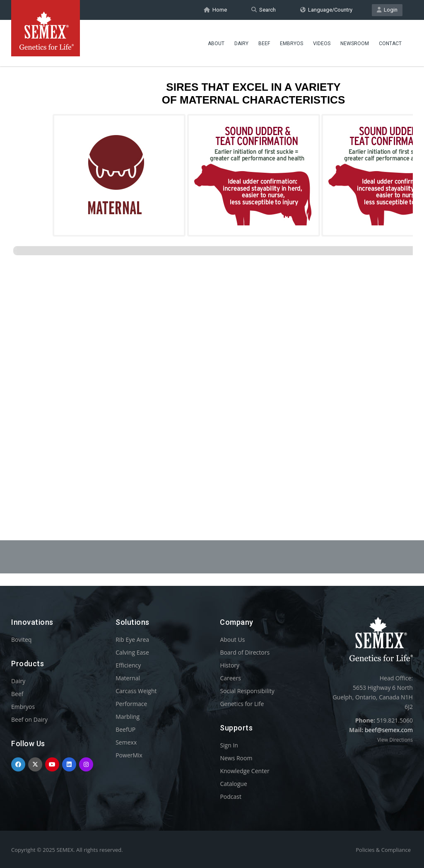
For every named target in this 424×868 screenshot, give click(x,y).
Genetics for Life (242, 704)
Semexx (126, 742)
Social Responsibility (247, 691)
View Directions (395, 740)
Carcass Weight (136, 691)
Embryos (291, 44)
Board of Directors (245, 652)
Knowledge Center (245, 771)
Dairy (241, 44)
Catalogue (233, 784)
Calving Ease (132, 652)
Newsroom (355, 44)
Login (387, 10)
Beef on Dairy (29, 719)
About (216, 44)
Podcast (231, 797)
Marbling (128, 717)
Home (215, 10)
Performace (131, 704)
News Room (236, 758)
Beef (264, 44)
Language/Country (326, 10)
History (230, 665)
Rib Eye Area (132, 640)
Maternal (128, 678)
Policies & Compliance (383, 850)
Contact (390, 44)
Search (264, 10)
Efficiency (128, 665)
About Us (232, 640)
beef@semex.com (389, 730)
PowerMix (129, 755)
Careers (230, 678)
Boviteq (21, 640)
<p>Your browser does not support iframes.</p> (212, 281)
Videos (322, 44)
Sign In (229, 745)
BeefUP (125, 729)
